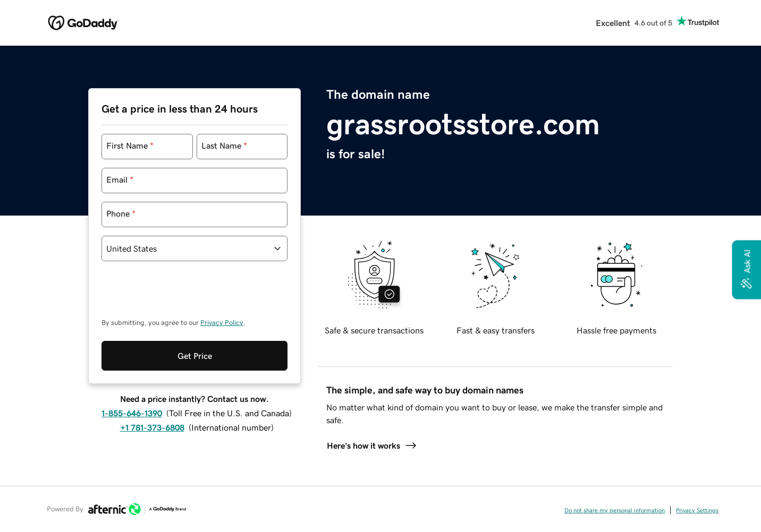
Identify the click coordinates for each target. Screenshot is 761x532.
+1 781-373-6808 (152, 384)
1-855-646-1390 (132, 370)
